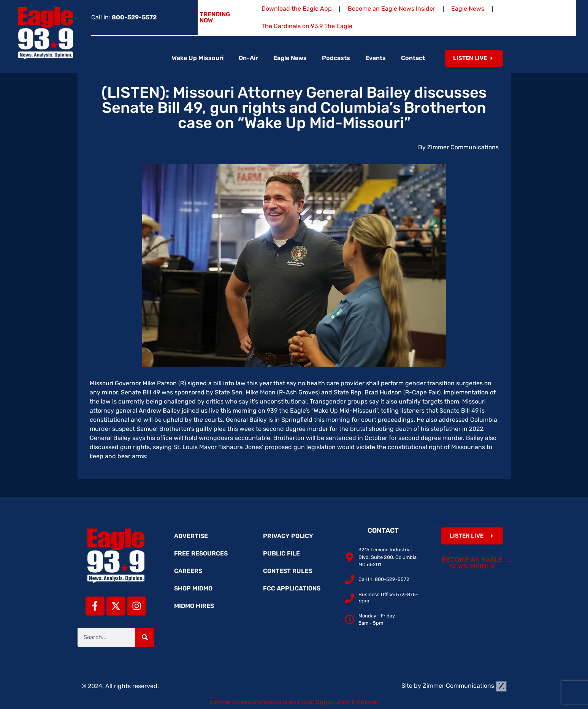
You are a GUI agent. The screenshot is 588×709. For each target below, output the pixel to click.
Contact (413, 58)
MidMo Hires (194, 606)
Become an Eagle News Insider (391, 9)
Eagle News (468, 9)
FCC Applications (292, 588)
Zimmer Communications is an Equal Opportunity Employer (294, 702)
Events (376, 58)
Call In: (124, 17)
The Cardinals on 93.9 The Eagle (307, 26)
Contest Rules (288, 571)
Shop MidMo (193, 588)
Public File (281, 553)
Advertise (191, 536)
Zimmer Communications (465, 686)
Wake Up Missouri (198, 58)
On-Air (248, 58)
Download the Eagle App (297, 9)
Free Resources (201, 553)
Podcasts (336, 58)
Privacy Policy (288, 536)
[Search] (145, 637)
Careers (188, 571)
